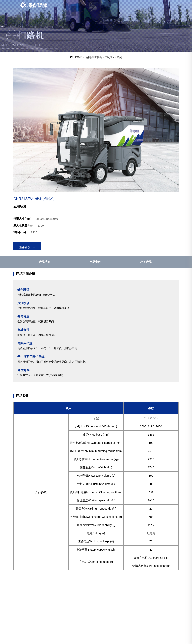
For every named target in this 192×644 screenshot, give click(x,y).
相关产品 (146, 262)
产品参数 (95, 262)
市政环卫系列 (114, 57)
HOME (78, 57)
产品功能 (45, 262)
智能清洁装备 (94, 57)
